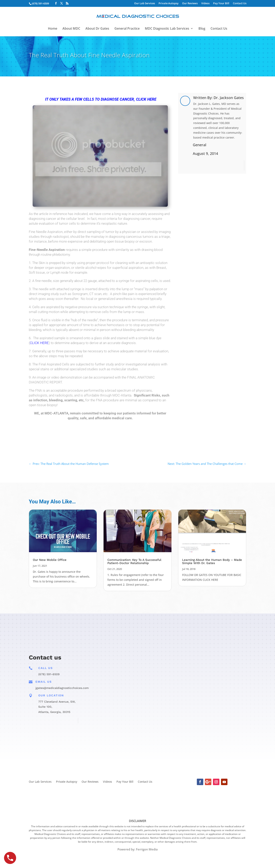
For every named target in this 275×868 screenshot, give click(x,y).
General (200, 145)
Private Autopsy (169, 4)
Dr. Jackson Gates (229, 98)
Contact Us (240, 4)
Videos (205, 4)
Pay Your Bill (221, 4)
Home (53, 29)
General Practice (127, 29)
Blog (202, 29)
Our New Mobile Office (50, 560)
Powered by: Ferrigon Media (138, 849)
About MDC (71, 29)
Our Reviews (190, 4)
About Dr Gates (97, 29)
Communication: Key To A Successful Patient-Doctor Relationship (134, 561)
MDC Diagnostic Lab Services (167, 29)
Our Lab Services (145, 4)
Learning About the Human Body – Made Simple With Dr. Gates (212, 561)
